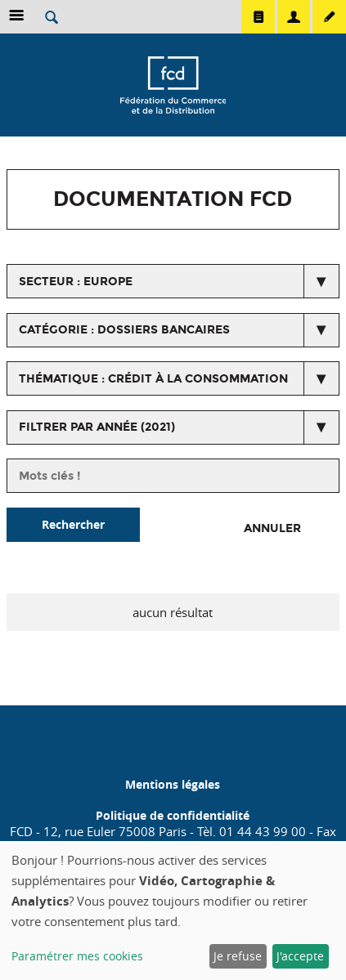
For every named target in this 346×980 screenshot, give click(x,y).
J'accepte (300, 956)
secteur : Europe (76, 282)
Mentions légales (173, 784)
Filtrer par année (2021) (97, 427)
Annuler (272, 528)
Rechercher (73, 524)
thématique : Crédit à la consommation (153, 379)
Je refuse (238, 956)
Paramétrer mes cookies (77, 956)
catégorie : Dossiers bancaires (124, 330)
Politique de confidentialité (173, 815)
